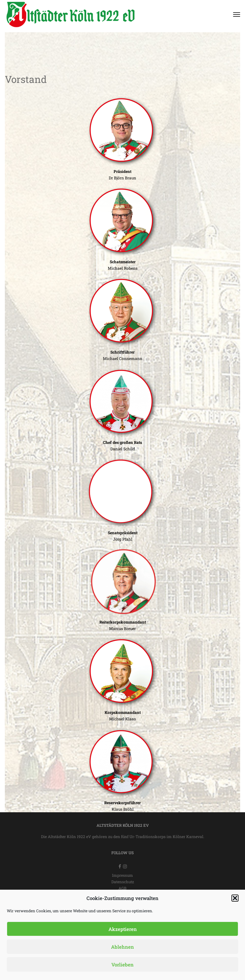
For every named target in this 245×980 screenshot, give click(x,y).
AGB (122, 888)
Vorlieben (122, 965)
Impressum (122, 875)
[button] (235, 898)
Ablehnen (122, 947)
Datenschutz (123, 882)
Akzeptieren (123, 929)
